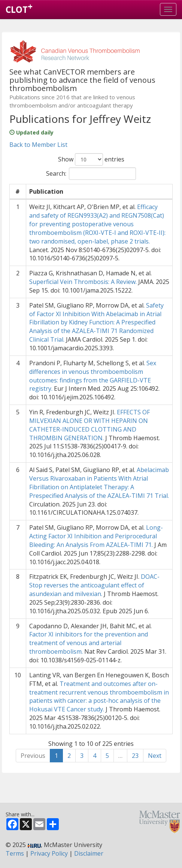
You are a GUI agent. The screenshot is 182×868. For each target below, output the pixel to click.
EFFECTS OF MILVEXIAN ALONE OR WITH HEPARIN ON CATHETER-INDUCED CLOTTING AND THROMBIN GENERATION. (90, 425)
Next (155, 756)
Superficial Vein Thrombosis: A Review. (83, 282)
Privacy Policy (49, 853)
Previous (33, 756)
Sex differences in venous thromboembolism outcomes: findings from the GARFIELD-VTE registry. (93, 376)
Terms (15, 853)
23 (135, 756)
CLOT (19, 8)
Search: (91, 174)
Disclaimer (89, 853)
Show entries (91, 159)
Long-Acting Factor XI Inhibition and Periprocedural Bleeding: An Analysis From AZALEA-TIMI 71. (96, 536)
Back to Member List (38, 145)
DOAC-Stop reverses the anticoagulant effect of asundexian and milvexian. (94, 585)
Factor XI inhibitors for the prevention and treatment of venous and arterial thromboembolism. (89, 643)
